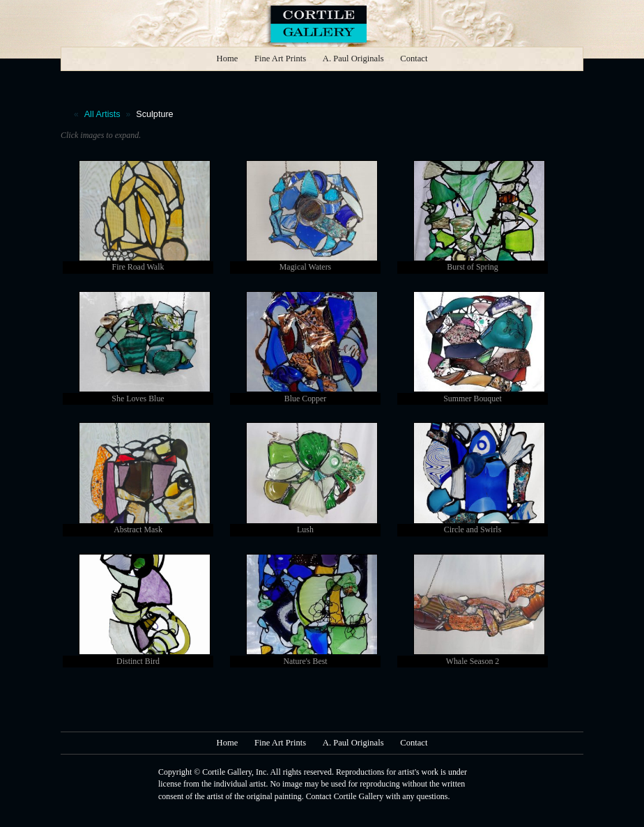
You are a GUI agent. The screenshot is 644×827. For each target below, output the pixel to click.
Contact (414, 59)
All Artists (102, 114)
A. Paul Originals (353, 59)
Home (228, 59)
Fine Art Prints (280, 59)
